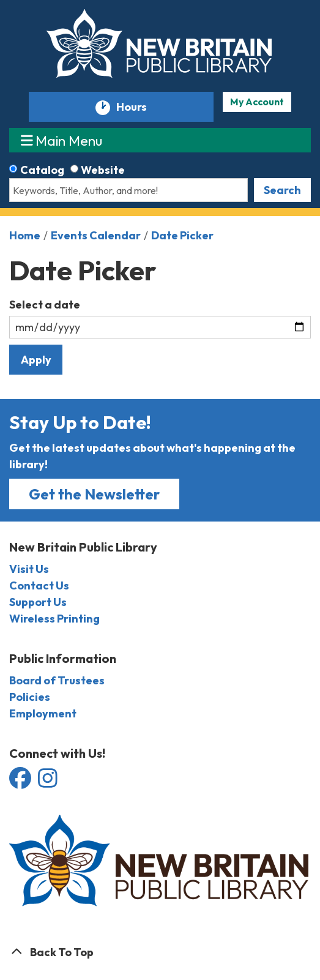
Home (25, 235)
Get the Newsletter (94, 494)
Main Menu (62, 140)
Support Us (38, 602)
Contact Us (39, 585)
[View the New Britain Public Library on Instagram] (48, 782)
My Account (257, 102)
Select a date (45, 305)
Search (282, 190)
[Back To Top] (160, 952)
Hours (137, 107)
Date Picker (182, 235)
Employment (43, 713)
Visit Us (29, 569)
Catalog (42, 170)
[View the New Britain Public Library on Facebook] (21, 782)
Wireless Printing (54, 619)
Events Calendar (96, 235)
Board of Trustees (57, 680)
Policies (30, 697)
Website (103, 170)
